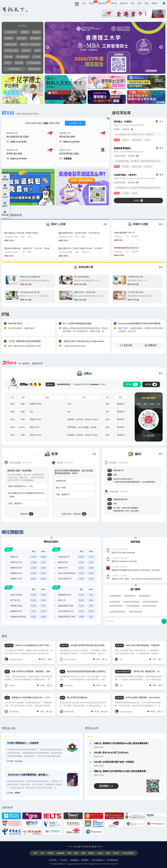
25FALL (51, 384)
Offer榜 (114, 3)
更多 (105, 224)
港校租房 (124, 3)
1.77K (91, 557)
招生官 (92, 3)
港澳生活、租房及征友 (31, 44)
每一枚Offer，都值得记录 (22, 363)
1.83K (43, 595)
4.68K (81, 557)
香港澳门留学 (11, 44)
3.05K (81, 611)
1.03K (91, 573)
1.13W (34, 573)
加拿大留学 (22, 38)
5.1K (43, 562)
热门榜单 (135, 589)
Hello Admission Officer (20, 114)
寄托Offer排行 (130, 596)
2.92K (34, 617)
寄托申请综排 (115, 596)
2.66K (43, 579)
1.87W (34, 557)
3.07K (81, 573)
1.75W (34, 562)
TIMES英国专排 (135, 612)
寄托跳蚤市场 (34, 69)
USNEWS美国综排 (150, 602)
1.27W (34, 568)
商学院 (8, 63)
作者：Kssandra (15, 761)
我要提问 (151, 345)
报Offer (151, 384)
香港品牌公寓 (86, 267)
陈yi (119, 685)
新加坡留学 (35, 38)
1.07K (91, 611)
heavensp (66, 685)
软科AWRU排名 (149, 606)
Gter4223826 (68, 659)
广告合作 (63, 860)
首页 (77, 3)
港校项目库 (103, 3)
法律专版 (8, 57)
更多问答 (126, 345)
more (138, 201)
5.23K (34, 600)
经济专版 (19, 63)
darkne (10, 685)
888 (91, 600)
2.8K (81, 579)
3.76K (81, 595)
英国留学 (37, 32)
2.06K (91, 568)
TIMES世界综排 (116, 606)
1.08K (43, 617)
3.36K (43, 557)
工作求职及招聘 (34, 63)
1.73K (43, 600)
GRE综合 (26, 51)
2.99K (81, 617)
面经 (140, 3)
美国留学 (25, 32)
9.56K (34, 579)
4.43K (43, 573)
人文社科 (37, 57)
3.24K (81, 600)
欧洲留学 (9, 38)
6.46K (34, 595)
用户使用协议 (98, 860)
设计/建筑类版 (22, 57)
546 (91, 595)
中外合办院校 (128, 853)
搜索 (108, 853)
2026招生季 (11, 32)
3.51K (81, 562)
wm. (119, 659)
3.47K (81, 568)
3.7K (33, 611)
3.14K (81, 606)
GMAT (37, 51)
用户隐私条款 (112, 860)
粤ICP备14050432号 (110, 864)
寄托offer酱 (12, 712)
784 (43, 606)
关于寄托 (53, 860)
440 (91, 617)
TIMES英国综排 (133, 606)
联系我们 (85, 860)
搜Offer (132, 384)
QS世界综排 (115, 602)
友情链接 (74, 860)
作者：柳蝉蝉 (13, 793)
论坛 (84, 3)
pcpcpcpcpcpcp (13, 659)
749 (91, 606)
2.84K (43, 568)
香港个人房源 (58, 224)
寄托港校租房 (12, 215)
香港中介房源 (141, 224)
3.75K (34, 606)
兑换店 (100, 853)
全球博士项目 (14, 69)
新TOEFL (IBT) (11, 51)
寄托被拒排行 (145, 596)
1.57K (91, 562)
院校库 (155, 3)
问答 (133, 3)
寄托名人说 (9, 728)
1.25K (43, 611)
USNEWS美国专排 (117, 612)
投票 (147, 3)
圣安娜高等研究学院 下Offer (81, 384)
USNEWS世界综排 (131, 602)
